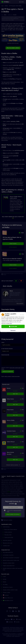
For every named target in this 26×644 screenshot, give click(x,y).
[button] (22, 315)
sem (11, 323)
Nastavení (13, 330)
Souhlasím (14, 326)
